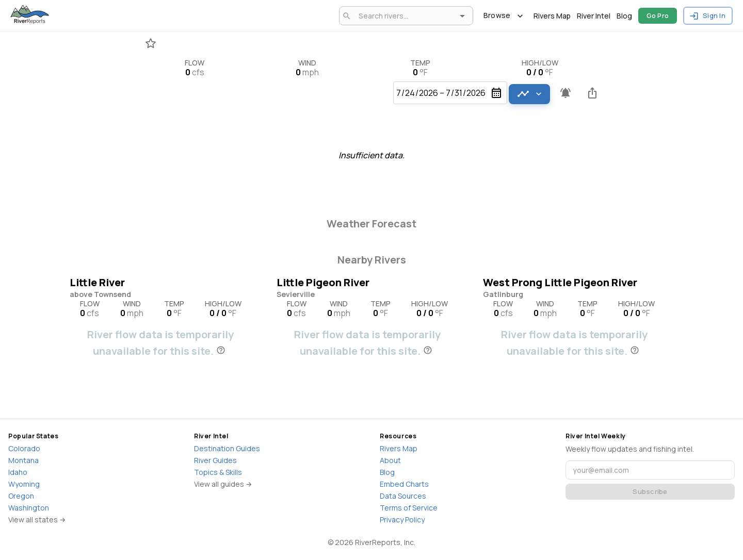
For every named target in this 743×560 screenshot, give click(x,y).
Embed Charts (404, 484)
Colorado (24, 448)
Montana (23, 460)
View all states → (37, 520)
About (390, 460)
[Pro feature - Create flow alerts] (566, 93)
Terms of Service (409, 508)
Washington (29, 508)
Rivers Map (552, 16)
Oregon (21, 496)
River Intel (594, 16)
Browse (503, 16)
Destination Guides (227, 448)
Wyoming (24, 484)
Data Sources (403, 496)
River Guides (215, 460)
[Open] (462, 16)
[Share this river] (592, 93)
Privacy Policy (402, 520)
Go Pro (658, 16)
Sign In (708, 16)
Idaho (18, 472)
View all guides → (223, 484)
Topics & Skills (218, 472)
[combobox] (404, 16)
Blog (624, 16)
